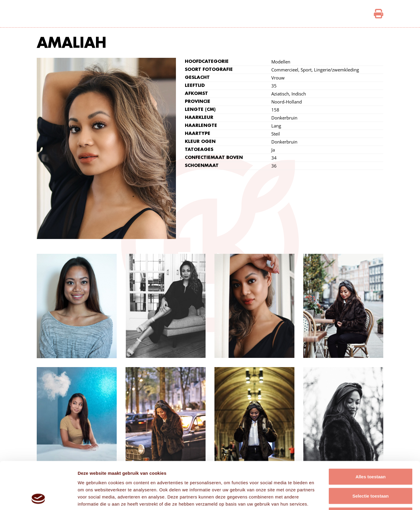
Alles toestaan (371, 432)
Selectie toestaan (371, 452)
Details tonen (320, 498)
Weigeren (370, 471)
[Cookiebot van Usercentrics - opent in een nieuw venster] (38, 498)
